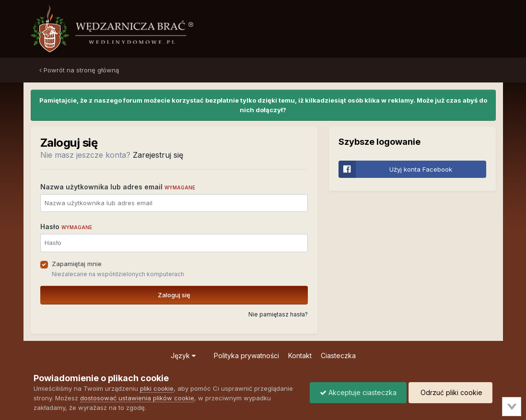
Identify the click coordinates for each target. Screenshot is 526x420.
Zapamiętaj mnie (77, 264)
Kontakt (300, 356)
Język (183, 356)
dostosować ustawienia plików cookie (137, 398)
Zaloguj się (174, 295)
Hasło (66, 227)
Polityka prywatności (246, 356)
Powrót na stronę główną (79, 70)
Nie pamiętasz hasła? (278, 314)
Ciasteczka (338, 356)
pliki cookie (157, 388)
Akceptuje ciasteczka (358, 392)
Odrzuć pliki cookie (450, 392)
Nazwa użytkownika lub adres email (118, 187)
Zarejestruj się (158, 155)
